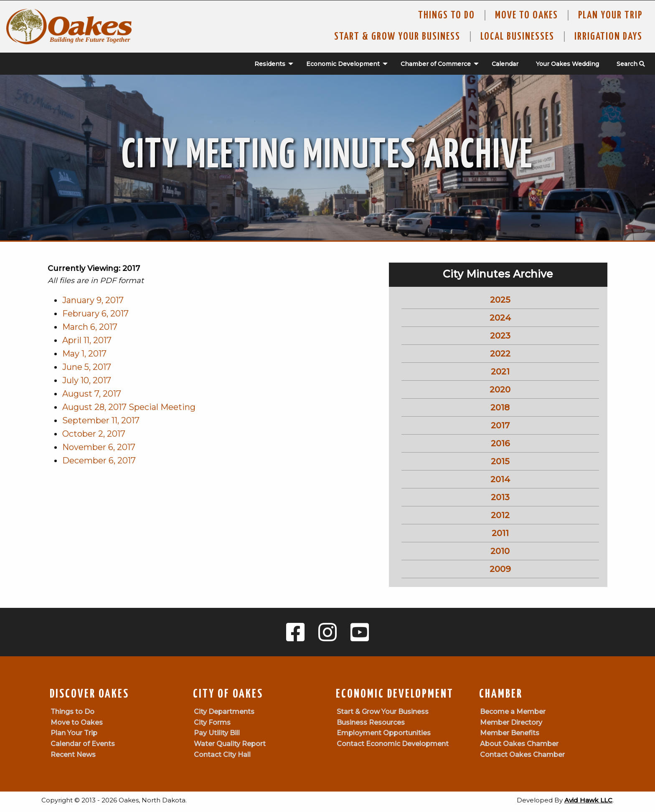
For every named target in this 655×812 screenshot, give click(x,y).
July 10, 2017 (87, 380)
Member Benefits (510, 733)
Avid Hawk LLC (588, 800)
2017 (500, 425)
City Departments (224, 712)
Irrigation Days (608, 37)
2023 (500, 336)
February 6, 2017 (95, 314)
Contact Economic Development (393, 744)
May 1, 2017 (84, 354)
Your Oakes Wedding (567, 64)
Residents (270, 64)
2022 (500, 354)
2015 (500, 461)
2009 (500, 569)
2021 (500, 372)
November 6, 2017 (99, 447)
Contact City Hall (222, 755)
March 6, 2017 (90, 327)
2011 (500, 533)
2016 (500, 443)
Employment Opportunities (384, 733)
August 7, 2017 (92, 394)
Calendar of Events (83, 744)
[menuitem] (269, 64)
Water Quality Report (230, 744)
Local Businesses (517, 37)
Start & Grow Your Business (397, 37)
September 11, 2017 (101, 420)
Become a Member (513, 712)
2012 (500, 515)
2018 (500, 407)
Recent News (73, 755)
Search (631, 64)
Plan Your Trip (610, 15)
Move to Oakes (77, 722)
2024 (500, 318)
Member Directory (511, 722)
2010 (500, 551)
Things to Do (447, 15)
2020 (500, 390)
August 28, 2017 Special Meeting (129, 407)
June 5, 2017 (87, 367)
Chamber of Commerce (436, 64)
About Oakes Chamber (519, 744)
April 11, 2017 (87, 340)
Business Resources (371, 722)
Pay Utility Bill (217, 733)
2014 (500, 479)
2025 (500, 300)
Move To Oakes (527, 15)
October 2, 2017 (94, 434)
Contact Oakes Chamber (522, 755)
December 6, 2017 (99, 460)
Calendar (505, 64)
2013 (500, 497)
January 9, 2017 (93, 300)
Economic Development (343, 64)
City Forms (212, 722)
